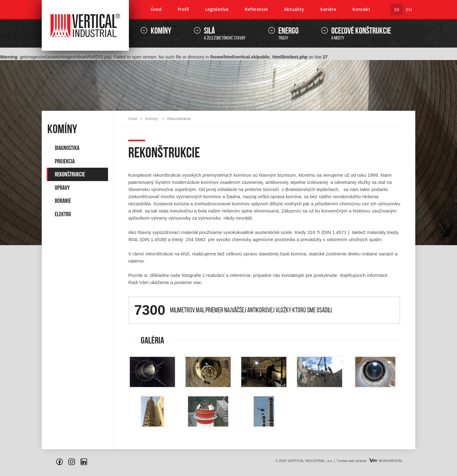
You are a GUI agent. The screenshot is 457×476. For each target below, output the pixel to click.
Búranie (63, 201)
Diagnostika (67, 148)
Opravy (62, 188)
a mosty (361, 34)
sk (397, 9)
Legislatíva (217, 9)
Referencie (256, 9)
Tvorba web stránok (352, 461)
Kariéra (328, 9)
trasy (288, 34)
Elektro (63, 214)
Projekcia (65, 161)
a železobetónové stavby (225, 34)
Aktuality (294, 9)
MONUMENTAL (386, 461)
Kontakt (361, 9)
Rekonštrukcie (70, 174)
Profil (183, 9)
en (409, 9)
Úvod (156, 9)
